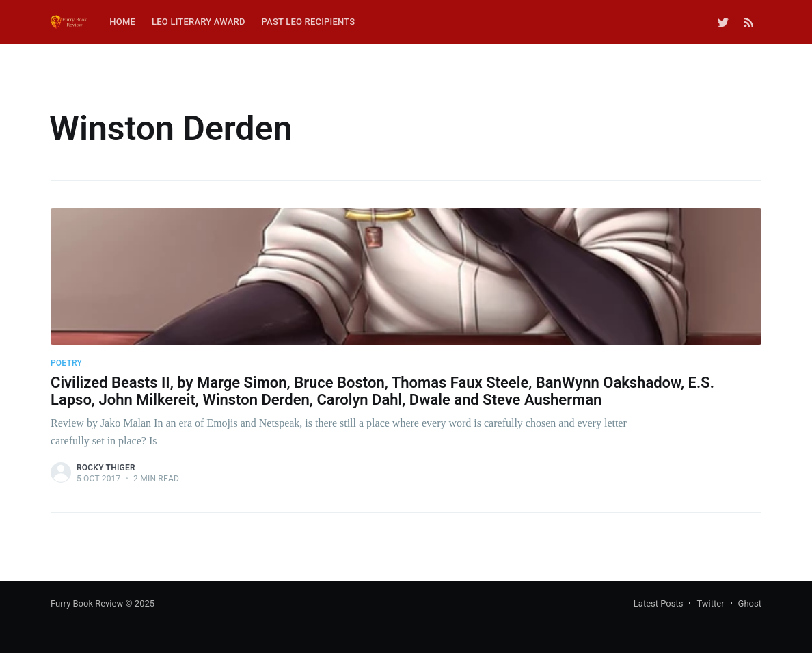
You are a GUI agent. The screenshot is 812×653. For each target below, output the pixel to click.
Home (122, 22)
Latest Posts (659, 603)
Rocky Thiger (106, 468)
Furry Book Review (87, 603)
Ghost (750, 603)
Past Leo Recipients (309, 22)
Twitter (710, 603)
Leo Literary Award (199, 22)
